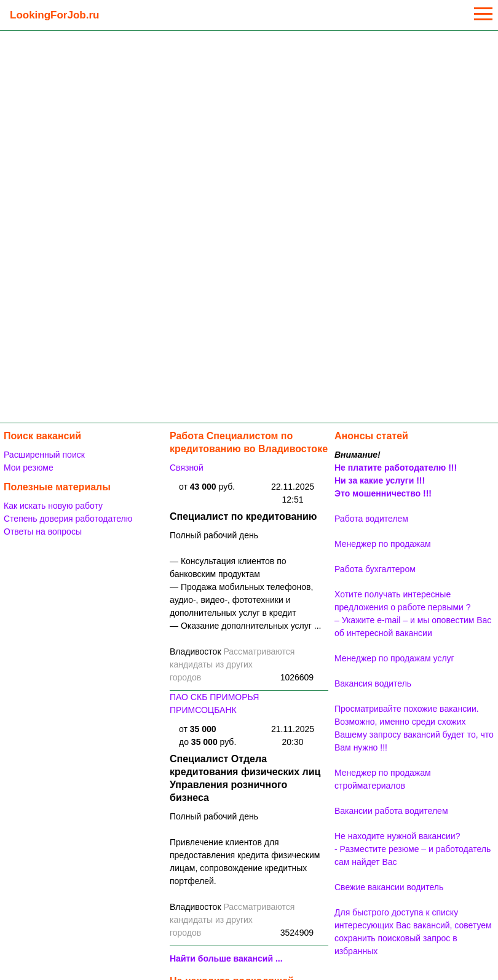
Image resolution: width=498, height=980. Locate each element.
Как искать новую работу (53, 506)
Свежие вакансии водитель (389, 887)
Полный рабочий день (214, 535)
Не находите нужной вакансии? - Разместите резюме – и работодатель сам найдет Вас (413, 849)
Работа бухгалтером (375, 569)
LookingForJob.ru (54, 15)
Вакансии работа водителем (391, 811)
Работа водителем (371, 519)
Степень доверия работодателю (68, 519)
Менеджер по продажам (383, 544)
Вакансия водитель (373, 683)
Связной (187, 468)
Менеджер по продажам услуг (394, 658)
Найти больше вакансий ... (226, 958)
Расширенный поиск (44, 455)
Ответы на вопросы (43, 532)
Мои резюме (29, 468)
